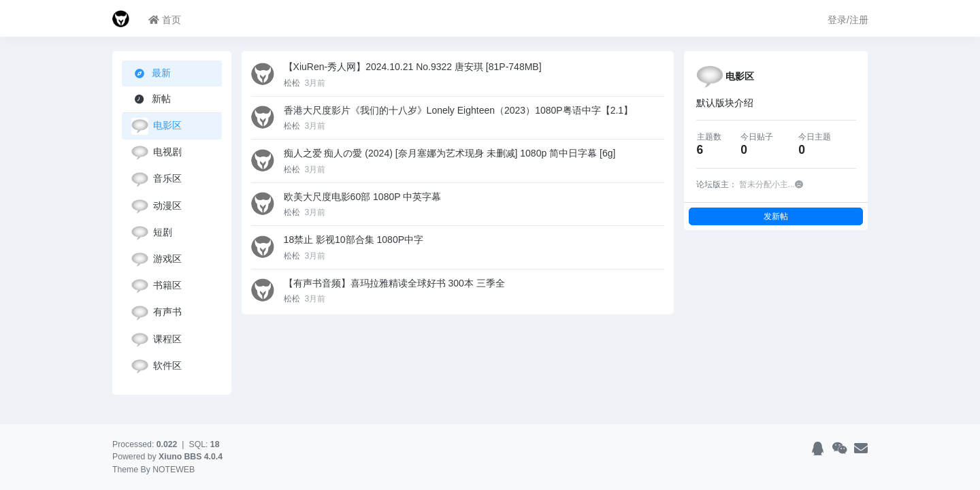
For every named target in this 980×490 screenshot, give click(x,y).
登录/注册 (848, 20)
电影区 (157, 126)
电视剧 (157, 153)
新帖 (151, 99)
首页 (165, 20)
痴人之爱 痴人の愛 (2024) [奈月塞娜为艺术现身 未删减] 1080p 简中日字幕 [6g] (450, 153)
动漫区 (157, 207)
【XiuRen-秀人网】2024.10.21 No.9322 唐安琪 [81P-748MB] (413, 67)
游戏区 (157, 260)
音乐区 (157, 179)
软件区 (157, 366)
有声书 (157, 313)
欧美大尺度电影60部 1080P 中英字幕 (363, 197)
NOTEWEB (174, 470)
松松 (293, 83)
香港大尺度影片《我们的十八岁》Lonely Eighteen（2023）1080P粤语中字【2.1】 (459, 110)
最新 (153, 73)
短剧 (152, 233)
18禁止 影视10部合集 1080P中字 (354, 240)
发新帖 (776, 216)
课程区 (157, 340)
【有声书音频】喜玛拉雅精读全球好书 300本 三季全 (394, 283)
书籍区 (157, 286)
